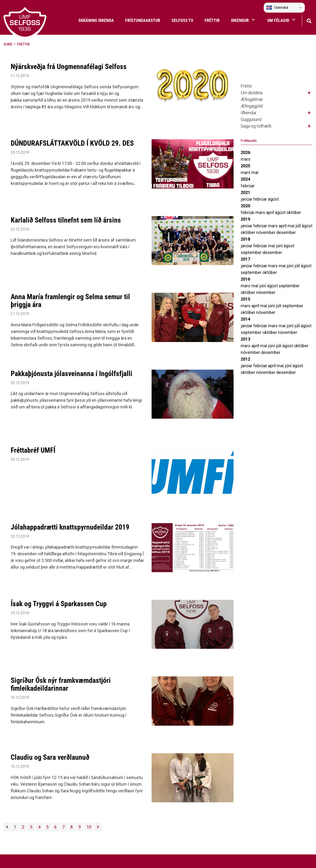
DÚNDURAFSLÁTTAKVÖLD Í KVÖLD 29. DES (72, 143)
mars (246, 159)
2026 (245, 152)
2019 (245, 219)
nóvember (266, 232)
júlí (299, 226)
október (294, 212)
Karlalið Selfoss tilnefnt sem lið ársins (66, 220)
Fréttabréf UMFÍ (33, 450)
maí (255, 172)
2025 (245, 166)
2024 (245, 179)
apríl (271, 212)
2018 (245, 239)
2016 (245, 279)
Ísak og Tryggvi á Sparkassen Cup (59, 604)
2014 (245, 319)
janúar (247, 199)
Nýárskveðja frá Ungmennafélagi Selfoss (69, 67)
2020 (245, 206)
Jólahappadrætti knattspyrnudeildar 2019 (70, 527)
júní (280, 246)
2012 (245, 359)
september (252, 252)
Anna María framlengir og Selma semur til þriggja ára (70, 301)
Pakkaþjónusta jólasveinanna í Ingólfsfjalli (72, 374)
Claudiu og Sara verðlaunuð (50, 757)
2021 (245, 192)
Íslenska (277, 8)
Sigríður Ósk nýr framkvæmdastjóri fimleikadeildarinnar (61, 684)
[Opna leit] (309, 20)
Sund (8, 44)
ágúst (273, 199)
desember (286, 232)
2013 (245, 339)
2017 (245, 259)
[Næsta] (98, 827)
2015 (245, 299)
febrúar (248, 186)
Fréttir (23, 44)
